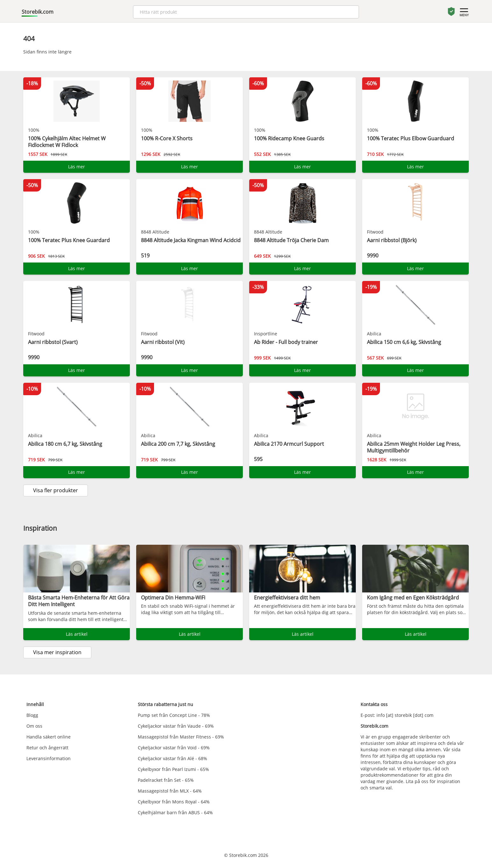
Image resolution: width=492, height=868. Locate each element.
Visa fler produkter (56, 490)
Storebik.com (38, 12)
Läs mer (77, 167)
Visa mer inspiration (57, 652)
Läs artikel (77, 634)
